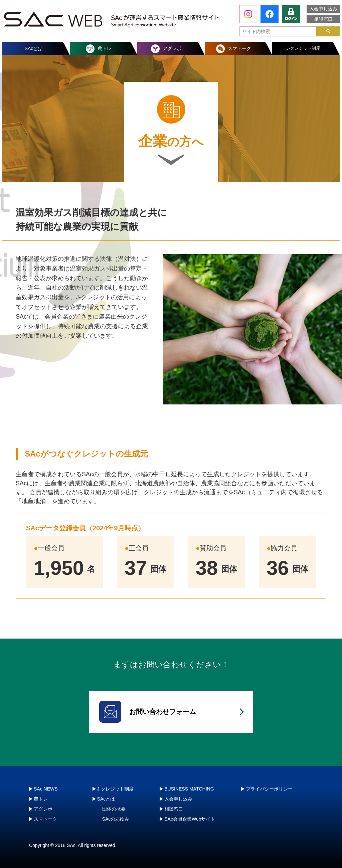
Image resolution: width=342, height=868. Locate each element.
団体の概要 (114, 809)
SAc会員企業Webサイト (190, 819)
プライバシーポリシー (269, 789)
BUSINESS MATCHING (189, 789)
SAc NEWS (46, 789)
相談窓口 (323, 19)
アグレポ (172, 48)
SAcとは (34, 48)
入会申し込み (323, 9)
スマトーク (239, 48)
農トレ (105, 48)
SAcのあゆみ (116, 819)
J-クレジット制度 (304, 48)
